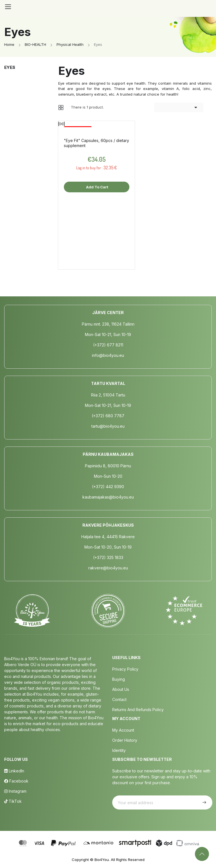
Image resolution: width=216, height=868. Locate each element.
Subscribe (204, 802)
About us (121, 689)
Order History (125, 740)
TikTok (13, 801)
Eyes (10, 67)
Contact (119, 699)
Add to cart (97, 187)
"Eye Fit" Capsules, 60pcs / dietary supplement (96, 143)
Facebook (16, 781)
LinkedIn (14, 771)
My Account (123, 730)
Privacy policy (125, 669)
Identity (119, 750)
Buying (119, 679)
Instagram (15, 791)
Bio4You (102, 860)
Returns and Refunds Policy (138, 710)
